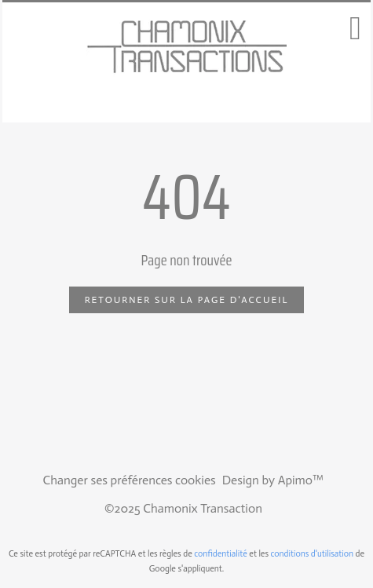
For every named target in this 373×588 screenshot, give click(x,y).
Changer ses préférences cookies (130, 480)
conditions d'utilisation (313, 554)
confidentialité (221, 554)
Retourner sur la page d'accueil (187, 300)
